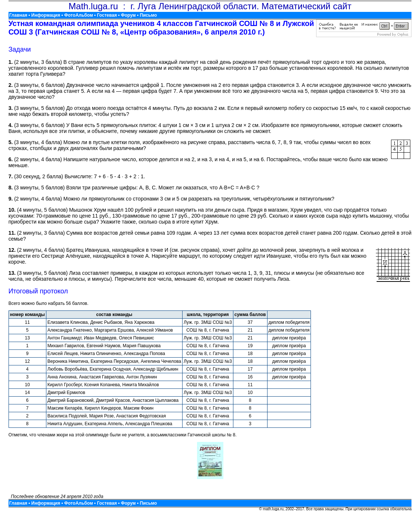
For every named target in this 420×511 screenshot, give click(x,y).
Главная (18, 15)
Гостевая (107, 15)
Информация (46, 15)
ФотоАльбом (78, 15)
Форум (128, 15)
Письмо (148, 15)
